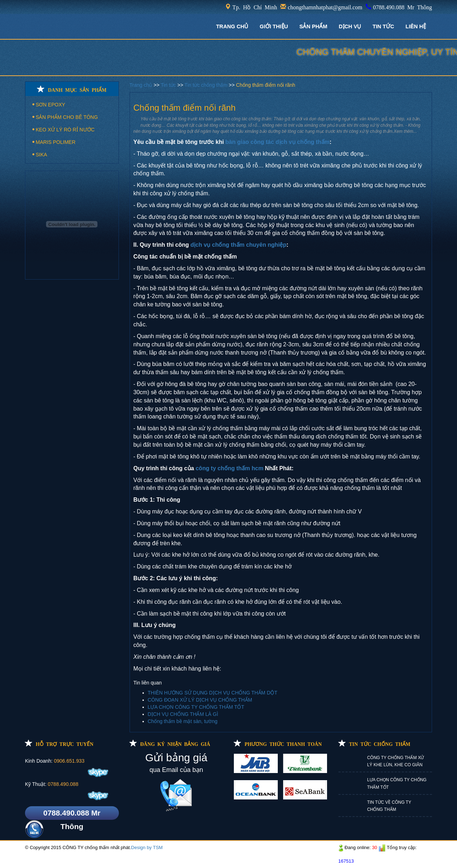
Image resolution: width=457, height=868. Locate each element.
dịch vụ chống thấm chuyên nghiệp (239, 245)
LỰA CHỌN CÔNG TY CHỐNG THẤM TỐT (196, 707)
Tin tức (169, 85)
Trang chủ (142, 85)
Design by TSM (147, 847)
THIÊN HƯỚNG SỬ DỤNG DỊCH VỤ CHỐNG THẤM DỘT (213, 693)
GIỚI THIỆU (274, 26)
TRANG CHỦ (232, 26)
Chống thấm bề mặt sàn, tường (183, 721)
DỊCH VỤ (350, 26)
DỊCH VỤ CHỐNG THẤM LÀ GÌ (183, 714)
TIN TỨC (383, 26)
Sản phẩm (313, 26)
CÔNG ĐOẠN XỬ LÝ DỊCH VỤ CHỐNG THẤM (200, 700)
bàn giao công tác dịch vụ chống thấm (277, 142)
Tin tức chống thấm (207, 85)
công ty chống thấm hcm (230, 468)
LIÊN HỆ (416, 26)
